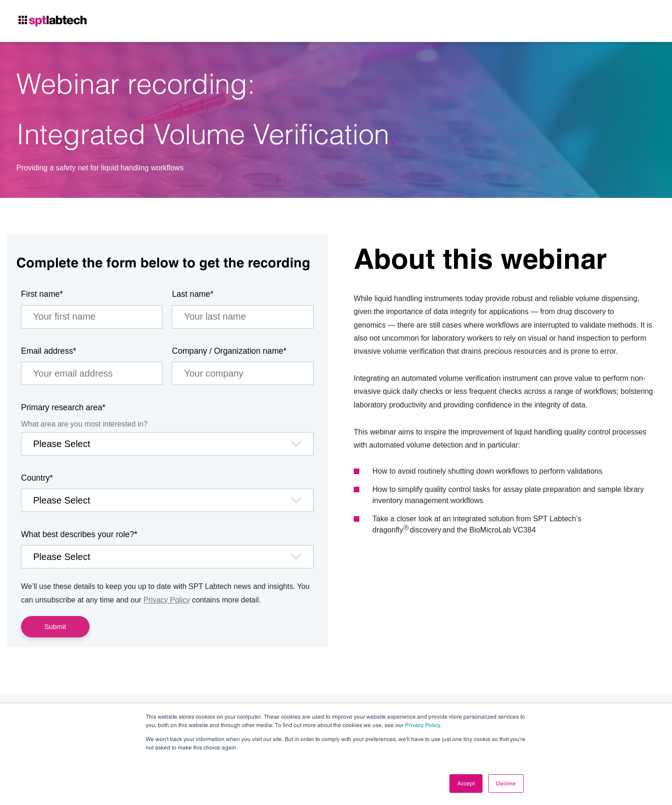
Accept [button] (466, 784)
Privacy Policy (423, 725)
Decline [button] (506, 784)
